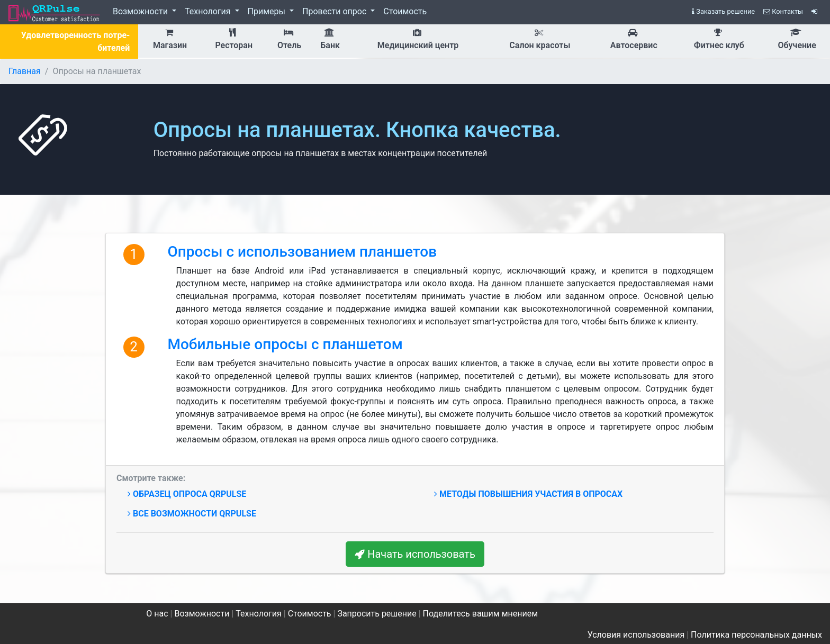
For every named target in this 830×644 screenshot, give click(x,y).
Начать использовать (415, 554)
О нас (157, 614)
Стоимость (405, 11)
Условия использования (636, 635)
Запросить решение (377, 614)
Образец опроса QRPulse (187, 494)
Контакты (783, 11)
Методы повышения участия (528, 494)
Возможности (141, 11)
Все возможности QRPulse (192, 514)
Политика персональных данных (756, 635)
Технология (209, 11)
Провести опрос (335, 11)
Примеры (268, 11)
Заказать (723, 11)
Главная (25, 71)
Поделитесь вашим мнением (480, 614)
